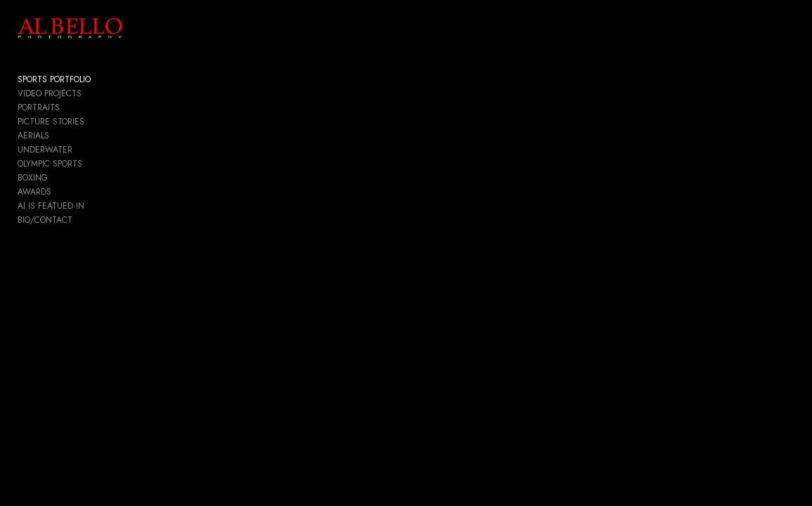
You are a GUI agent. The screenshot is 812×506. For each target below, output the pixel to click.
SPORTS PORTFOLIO (54, 82)
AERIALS (33, 138)
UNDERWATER (45, 152)
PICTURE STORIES (51, 124)
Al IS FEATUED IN (51, 208)
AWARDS (34, 194)
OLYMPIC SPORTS (50, 166)
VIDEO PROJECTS (50, 96)
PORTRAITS (39, 110)
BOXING (33, 180)
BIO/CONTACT (45, 222)
